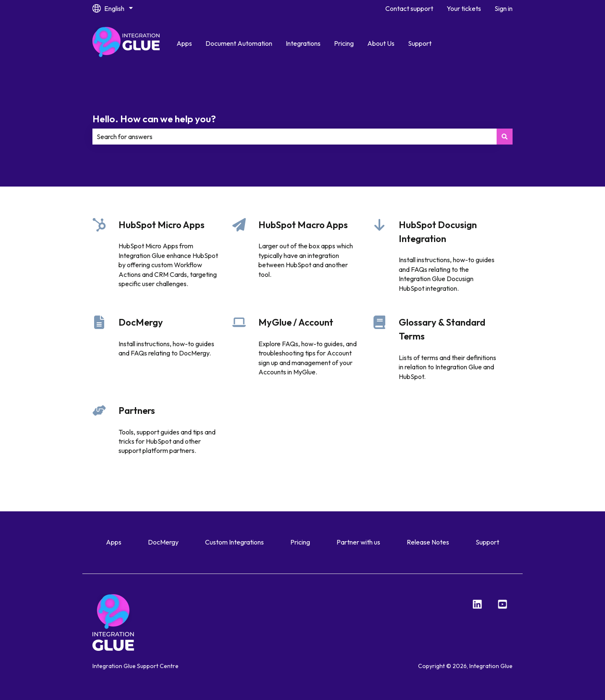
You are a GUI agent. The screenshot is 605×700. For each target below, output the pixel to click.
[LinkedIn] (477, 604)
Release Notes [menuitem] (428, 542)
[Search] (505, 137)
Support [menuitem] (487, 542)
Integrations (303, 43)
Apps (184, 43)
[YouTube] (502, 604)
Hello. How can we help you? (154, 119)
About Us (381, 43)
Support (420, 43)
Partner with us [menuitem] (358, 542)
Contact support (409, 8)
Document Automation (239, 43)
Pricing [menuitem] (300, 542)
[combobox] (295, 137)
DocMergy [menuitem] (163, 542)
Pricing (344, 43)
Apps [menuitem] (114, 542)
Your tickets (464, 8)
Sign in (504, 8)
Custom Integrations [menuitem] (234, 542)
